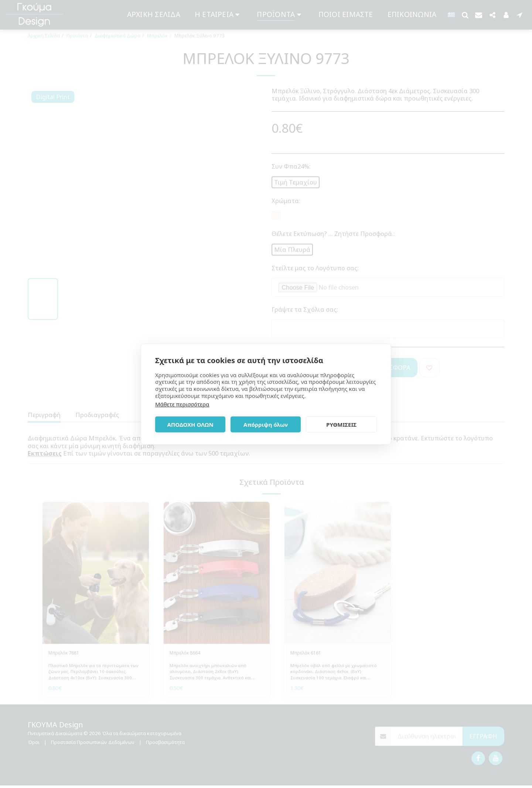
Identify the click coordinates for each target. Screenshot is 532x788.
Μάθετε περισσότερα (182, 404)
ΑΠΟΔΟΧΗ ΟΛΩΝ (190, 425)
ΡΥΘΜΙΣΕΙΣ (341, 425)
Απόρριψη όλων (266, 425)
